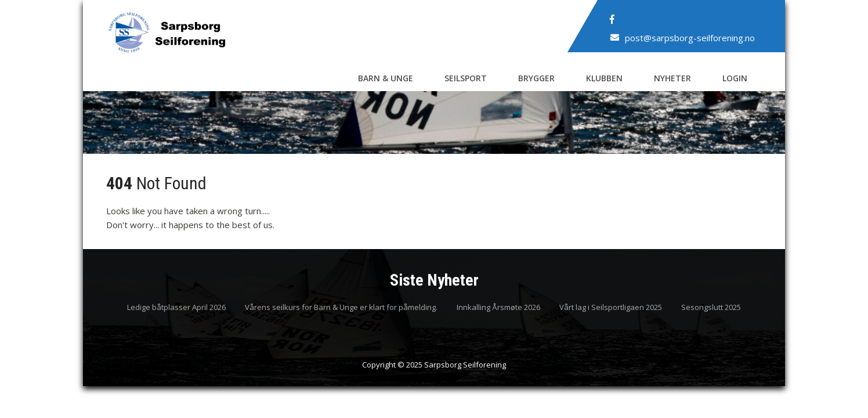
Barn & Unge (386, 78)
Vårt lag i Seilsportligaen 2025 (611, 308)
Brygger (536, 78)
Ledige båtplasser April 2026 (176, 308)
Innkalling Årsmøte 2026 (498, 308)
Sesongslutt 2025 (711, 308)
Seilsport (466, 78)
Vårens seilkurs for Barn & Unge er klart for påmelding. (341, 308)
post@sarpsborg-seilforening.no (690, 38)
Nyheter (672, 78)
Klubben (604, 78)
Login (735, 78)
